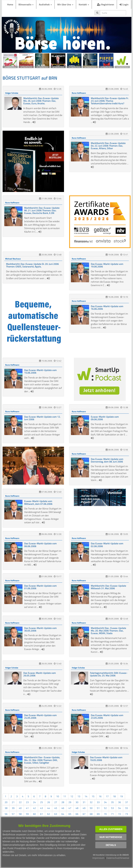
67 (84, 814)
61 (42, 814)
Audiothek (45, 4)
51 (98, 808)
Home (10, 4)
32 (91, 802)
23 (27, 802)
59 (27, 814)
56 (6, 814)
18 (114, 796)
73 (127, 814)
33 (98, 802)
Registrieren (106, 4)
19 (121, 796)
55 (127, 808)
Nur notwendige (111, 837)
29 (70, 802)
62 (49, 814)
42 (34, 808)
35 (112, 802)
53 (112, 808)
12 (72, 796)
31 (84, 802)
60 (34, 814)
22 (20, 802)
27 (56, 802)
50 (91, 808)
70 (105, 814)
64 (63, 814)
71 (112, 814)
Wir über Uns (65, 4)
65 (70, 814)
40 (20, 808)
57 (13, 814)
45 (56, 808)
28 (63, 802)
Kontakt (84, 4)
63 (56, 814)
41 (27, 808)
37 (127, 802)
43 (42, 808)
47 (70, 808)
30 (77, 802)
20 (6, 802)
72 (120, 814)
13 (79, 796)
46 (63, 808)
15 (93, 796)
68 (91, 814)
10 (58, 796)
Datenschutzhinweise (118, 858)
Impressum (98, 858)
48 (77, 808)
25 (42, 802)
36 (120, 802)
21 (13, 802)
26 (49, 802)
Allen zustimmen (111, 829)
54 (120, 808)
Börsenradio (26, 4)
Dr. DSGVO (124, 855)
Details (111, 845)
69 (98, 814)
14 (86, 796)
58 (20, 814)
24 (34, 802)
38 (6, 808)
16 (100, 796)
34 (105, 802)
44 (49, 808)
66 (77, 814)
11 (65, 796)
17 (107, 796)
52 (105, 808)
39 (13, 808)
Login (124, 4)
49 (84, 808)
